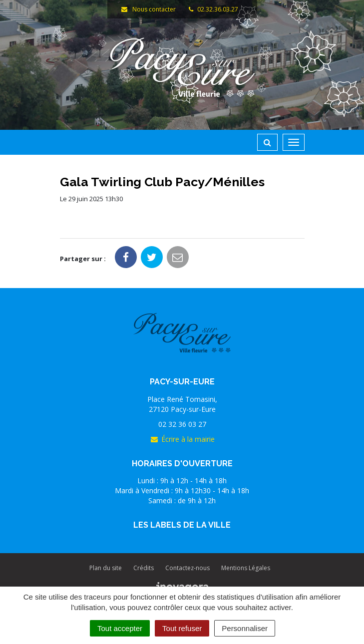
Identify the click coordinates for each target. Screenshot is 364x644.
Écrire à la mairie (182, 439)
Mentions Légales (246, 568)
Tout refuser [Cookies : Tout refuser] (182, 628)
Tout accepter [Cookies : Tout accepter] (120, 628)
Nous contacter (148, 9)
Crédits (144, 568)
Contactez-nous (187, 568)
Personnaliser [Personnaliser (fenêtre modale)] (245, 628)
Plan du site (106, 568)
